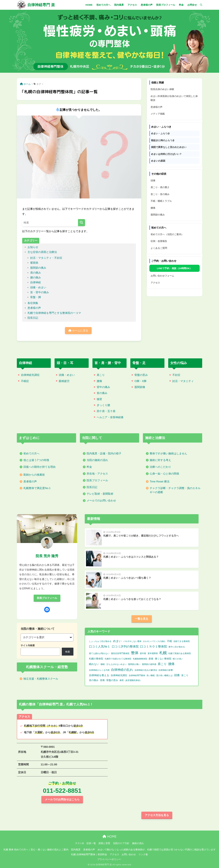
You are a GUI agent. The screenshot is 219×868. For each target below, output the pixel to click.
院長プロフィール (97, 480)
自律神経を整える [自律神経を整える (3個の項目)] (99, 675)
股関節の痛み (38, 268)
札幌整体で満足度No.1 (37, 488)
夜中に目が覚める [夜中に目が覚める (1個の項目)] (177, 647)
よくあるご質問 (159, 248)
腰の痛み (36, 278)
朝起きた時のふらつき (163, 140)
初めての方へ (31, 454)
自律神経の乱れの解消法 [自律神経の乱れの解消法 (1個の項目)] (146, 670)
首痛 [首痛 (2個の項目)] (102, 680)
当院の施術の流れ (97, 460)
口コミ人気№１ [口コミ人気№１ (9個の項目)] (100, 646)
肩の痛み (36, 273)
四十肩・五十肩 (106, 411)
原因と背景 (104, 843)
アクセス (155, 283)
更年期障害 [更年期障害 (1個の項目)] (153, 653)
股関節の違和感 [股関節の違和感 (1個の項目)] (149, 664)
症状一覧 (91, 843)
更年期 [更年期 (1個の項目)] (143, 653)
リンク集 (143, 854)
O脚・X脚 (140, 381)
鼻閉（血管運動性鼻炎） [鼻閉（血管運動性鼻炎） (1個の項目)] (131, 680)
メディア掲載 (158, 114)
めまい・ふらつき (161, 133)
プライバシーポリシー (109, 859)
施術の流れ (138, 843)
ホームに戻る (78, 331)
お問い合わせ (129, 854)
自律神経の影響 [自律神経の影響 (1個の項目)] (166, 670)
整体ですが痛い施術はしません (168, 454)
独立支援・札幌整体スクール (41, 679)
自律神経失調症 (30, 375)
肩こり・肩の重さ (160, 187)
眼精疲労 (64, 381)
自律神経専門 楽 (41, 5)
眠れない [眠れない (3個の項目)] (94, 664)
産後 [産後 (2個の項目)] (151, 659)
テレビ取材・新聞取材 (100, 494)
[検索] (200, 5)
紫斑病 (34, 263)
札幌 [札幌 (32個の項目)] (163, 653)
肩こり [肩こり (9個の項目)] (162, 664)
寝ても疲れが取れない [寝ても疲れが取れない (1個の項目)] (99, 653)
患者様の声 (34, 308)
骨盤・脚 (36, 297)
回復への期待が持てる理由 (39, 467)
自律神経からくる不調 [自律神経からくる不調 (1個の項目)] (99, 670)
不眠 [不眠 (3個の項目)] (169, 641)
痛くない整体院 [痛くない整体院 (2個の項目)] (163, 659)
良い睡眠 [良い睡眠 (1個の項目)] (151, 675)
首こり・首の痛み (160, 194)
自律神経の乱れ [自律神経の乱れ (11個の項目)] (122, 670)
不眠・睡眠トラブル (161, 201)
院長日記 (33, 318)
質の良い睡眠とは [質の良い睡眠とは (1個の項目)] (164, 675)
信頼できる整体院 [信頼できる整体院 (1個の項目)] (182, 641)
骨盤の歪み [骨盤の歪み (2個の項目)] (112, 680)
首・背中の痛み (40, 292)
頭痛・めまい (38, 287)
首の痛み (102, 393)
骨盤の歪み (141, 375)
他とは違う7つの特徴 (36, 460)
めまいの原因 (158, 161)
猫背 (99, 399)
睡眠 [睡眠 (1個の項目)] (103, 664)
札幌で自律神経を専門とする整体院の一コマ (54, 313)
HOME (109, 836)
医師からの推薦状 (34, 475)
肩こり (101, 375)
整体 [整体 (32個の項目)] (135, 653)
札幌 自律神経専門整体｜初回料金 (89, 854)
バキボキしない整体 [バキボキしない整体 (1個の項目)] (132, 641)
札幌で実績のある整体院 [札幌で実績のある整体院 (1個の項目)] (180, 653)
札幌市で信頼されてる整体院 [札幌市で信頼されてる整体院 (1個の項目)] (118, 659)
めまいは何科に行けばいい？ (166, 154)
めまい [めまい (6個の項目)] (117, 641)
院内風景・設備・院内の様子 (104, 454)
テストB (79, 843)
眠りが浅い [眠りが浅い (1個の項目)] (178, 659)
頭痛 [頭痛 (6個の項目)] (177, 675)
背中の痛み (103, 387)
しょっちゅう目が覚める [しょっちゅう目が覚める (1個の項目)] (100, 641)
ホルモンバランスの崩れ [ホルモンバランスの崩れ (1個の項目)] (154, 641)
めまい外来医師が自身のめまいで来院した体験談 (174, 98)
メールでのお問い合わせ (101, 501)
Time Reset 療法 (160, 482)
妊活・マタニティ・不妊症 (46, 258)
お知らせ (33, 247)
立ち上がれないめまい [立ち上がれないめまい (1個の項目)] (116, 664)
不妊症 (176, 375)
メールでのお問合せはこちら (62, 799)
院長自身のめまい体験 (162, 89)
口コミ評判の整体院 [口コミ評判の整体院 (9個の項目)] (125, 646)
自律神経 (36, 282)
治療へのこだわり (160, 467)
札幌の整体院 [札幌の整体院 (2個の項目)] (96, 659)
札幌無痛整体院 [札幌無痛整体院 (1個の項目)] (140, 659)
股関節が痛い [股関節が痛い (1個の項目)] (134, 664)
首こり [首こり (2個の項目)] (185, 675)
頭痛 (153, 180)
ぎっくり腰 (103, 405)
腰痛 (153, 208)
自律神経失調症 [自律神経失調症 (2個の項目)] (119, 675)
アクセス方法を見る (157, 815)
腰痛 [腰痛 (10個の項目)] (171, 664)
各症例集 (33, 303)
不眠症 (25, 381)
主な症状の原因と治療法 (42, 252)
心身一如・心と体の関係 (164, 474)
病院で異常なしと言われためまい (169, 147)
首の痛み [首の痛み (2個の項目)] (94, 680)
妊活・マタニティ (183, 381)
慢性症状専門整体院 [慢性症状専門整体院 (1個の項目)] (120, 653)
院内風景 (76, 850)
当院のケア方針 (121, 843)
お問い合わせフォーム (162, 276)
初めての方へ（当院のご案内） (167, 234)
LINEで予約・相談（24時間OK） (174, 268)
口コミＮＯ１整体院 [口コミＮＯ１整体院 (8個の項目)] (154, 646)
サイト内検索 (28, 645)
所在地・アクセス (97, 474)
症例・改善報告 (159, 241)
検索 (68, 652)
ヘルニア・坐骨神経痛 (110, 417)
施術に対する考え (160, 460)
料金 (89, 467)
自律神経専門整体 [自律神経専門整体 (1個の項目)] (137, 675)
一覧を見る (142, 619)
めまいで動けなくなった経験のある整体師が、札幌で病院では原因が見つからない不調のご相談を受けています (157, 850)
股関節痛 (140, 387)
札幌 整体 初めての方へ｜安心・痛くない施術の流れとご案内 (36, 850)
